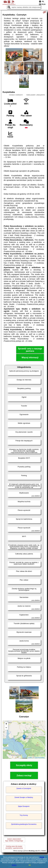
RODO (14, 865)
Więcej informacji (30, 358)
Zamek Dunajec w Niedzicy (24, 797)
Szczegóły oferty (24, 765)
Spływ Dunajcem (24, 806)
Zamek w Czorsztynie (24, 788)
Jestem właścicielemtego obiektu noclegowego (14, 840)
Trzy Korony (24, 815)
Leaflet (30, 758)
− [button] (6, 728)
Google (42, 857)
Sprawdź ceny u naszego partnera (30, 350)
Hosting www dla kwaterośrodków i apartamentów (14, 847)
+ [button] (6, 724)
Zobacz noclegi (24, 776)
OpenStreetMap (40, 758)
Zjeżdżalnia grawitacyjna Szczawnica (24, 824)
